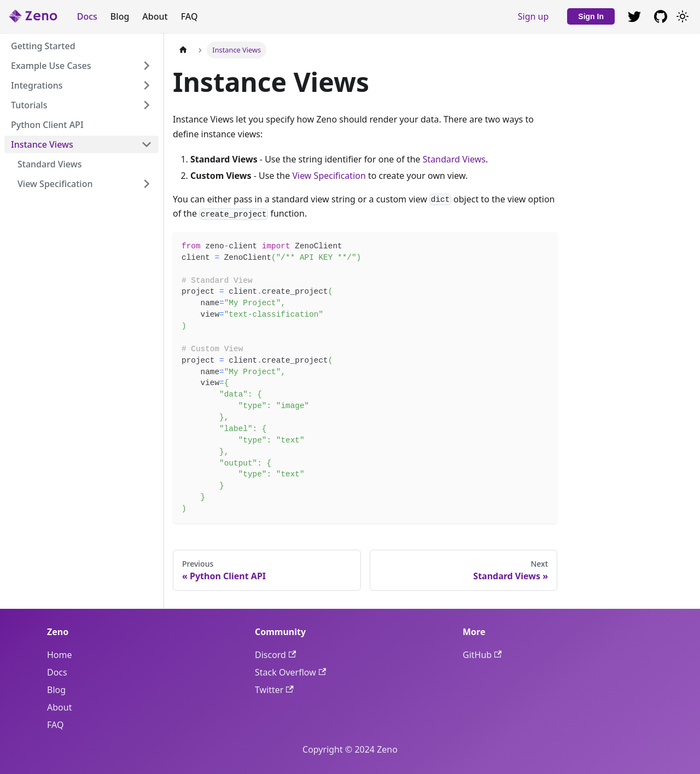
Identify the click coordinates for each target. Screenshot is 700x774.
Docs (87, 16)
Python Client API (47, 125)
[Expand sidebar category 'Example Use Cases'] (147, 66)
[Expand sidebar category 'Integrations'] (147, 85)
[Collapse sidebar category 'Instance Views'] (147, 144)
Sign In (591, 16)
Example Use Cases (51, 66)
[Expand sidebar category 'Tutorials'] (147, 105)
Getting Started (43, 46)
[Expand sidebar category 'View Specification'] (147, 184)
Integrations (37, 85)
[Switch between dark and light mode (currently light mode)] (682, 16)
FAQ (189, 16)
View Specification (55, 184)
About (155, 16)
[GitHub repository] (634, 16)
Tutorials (29, 105)
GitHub (482, 655)
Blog (120, 16)
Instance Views (42, 144)
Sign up (533, 16)
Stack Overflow (290, 672)
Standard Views (49, 164)
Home (60, 655)
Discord (275, 655)
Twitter (274, 690)
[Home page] (183, 50)
